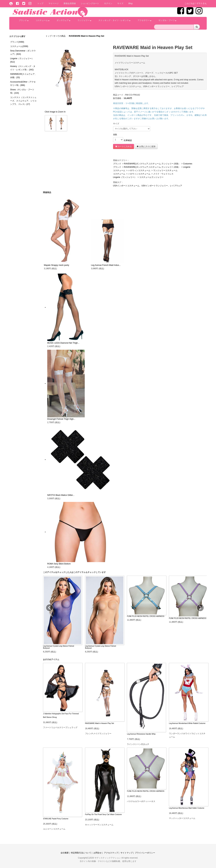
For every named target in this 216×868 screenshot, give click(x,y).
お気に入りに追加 (146, 146)
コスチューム (43, 20)
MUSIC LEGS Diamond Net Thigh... (63, 343)
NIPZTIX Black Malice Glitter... (61, 495)
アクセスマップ (111, 853)
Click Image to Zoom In (55, 112)
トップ (40, 3)
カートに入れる (124, 146)
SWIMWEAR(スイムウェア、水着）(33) (23, 76)
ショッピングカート (90, 3)
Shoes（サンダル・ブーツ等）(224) (22, 91)
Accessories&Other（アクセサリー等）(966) (23, 84)
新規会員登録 (70, 3)
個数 (115, 135)
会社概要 (65, 853)
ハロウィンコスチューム (139, 170)
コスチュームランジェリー (151, 177)
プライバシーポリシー (145, 853)
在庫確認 (128, 140)
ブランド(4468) (17, 42)
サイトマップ (127, 853)
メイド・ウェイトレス (163, 174)
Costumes (188, 164)
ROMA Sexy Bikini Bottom (59, 564)
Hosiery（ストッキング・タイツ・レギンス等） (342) (23, 68)
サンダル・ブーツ (167, 20)
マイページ (53, 3)
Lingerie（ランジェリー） (125, 177)
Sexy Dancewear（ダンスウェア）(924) (23, 52)
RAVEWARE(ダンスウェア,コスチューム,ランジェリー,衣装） (152, 164)
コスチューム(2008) (19, 46)
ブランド (24, 20)
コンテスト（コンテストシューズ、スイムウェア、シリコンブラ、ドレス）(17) (23, 101)
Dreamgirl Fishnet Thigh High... (61, 419)
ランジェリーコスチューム (165, 170)
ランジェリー (84, 20)
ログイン (108, 3)
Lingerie (187, 167)
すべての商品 (60, 36)
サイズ (120, 3)
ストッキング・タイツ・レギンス (114, 20)
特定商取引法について (81, 853)
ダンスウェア (63, 20)
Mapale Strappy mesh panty (56, 265)
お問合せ (98, 853)
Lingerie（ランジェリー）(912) (22, 60)
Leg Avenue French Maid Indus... (106, 265)
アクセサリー (144, 20)
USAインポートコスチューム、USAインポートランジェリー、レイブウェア (148, 186)
